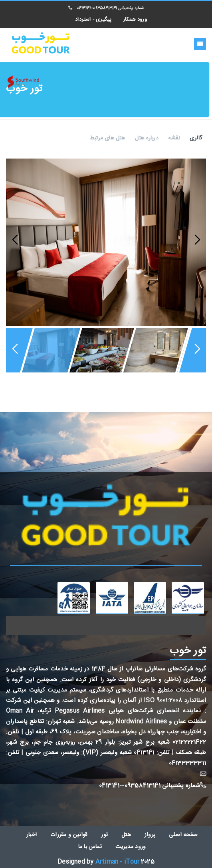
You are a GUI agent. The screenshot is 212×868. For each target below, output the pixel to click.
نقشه (174, 138)
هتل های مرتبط (107, 138)
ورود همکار (135, 20)
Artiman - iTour (117, 862)
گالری (196, 138)
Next (196, 240)
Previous (16, 240)
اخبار (32, 835)
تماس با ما (90, 847)
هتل (126, 835)
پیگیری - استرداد (93, 20)
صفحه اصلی (183, 835)
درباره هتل (147, 138)
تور (104, 835)
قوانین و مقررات (69, 835)
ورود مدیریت (131, 847)
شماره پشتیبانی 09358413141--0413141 (106, 8)
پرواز (150, 835)
